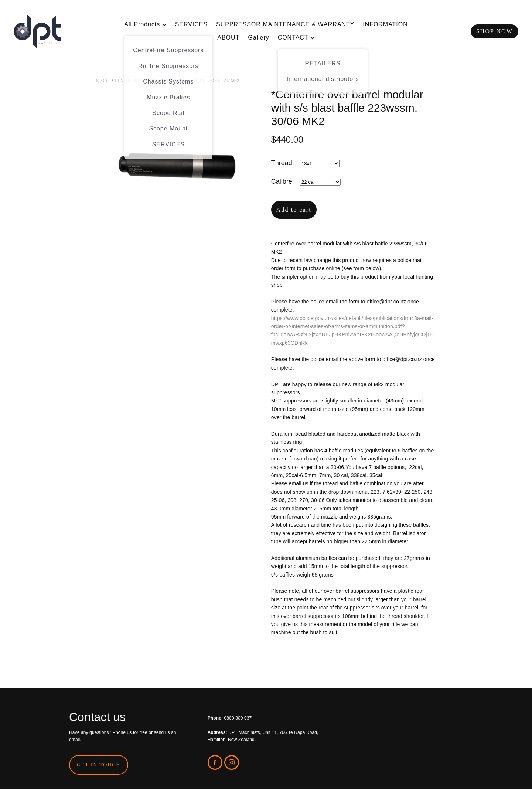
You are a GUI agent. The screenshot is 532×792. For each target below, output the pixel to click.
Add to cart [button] (294, 210)
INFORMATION (385, 24)
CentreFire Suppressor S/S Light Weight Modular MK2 (177, 81)
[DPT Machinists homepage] (64, 31)
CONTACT (296, 38)
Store (103, 81)
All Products (145, 24)
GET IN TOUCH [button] (99, 765)
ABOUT (228, 38)
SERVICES (191, 24)
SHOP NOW (495, 31)
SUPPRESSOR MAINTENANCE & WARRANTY (285, 24)
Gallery (258, 38)
